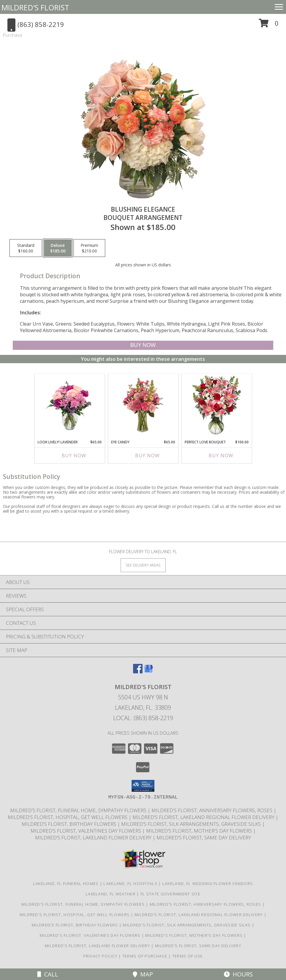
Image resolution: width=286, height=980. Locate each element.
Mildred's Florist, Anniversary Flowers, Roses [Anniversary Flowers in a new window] (212, 810)
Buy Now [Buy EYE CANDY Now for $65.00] (147, 456)
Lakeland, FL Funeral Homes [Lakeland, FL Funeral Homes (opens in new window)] (66, 884)
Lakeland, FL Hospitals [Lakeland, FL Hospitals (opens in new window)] (130, 884)
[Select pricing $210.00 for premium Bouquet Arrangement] (89, 248)
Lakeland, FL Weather (111, 894)
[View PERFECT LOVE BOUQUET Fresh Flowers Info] (217, 405)
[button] (269, 25)
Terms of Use (188, 956)
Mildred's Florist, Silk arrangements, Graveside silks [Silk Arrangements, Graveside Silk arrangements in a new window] (192, 824)
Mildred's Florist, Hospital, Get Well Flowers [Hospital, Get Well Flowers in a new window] (68, 817)
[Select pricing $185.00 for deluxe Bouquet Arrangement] (58, 248)
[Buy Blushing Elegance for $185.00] (143, 345)
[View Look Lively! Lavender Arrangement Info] (69, 405)
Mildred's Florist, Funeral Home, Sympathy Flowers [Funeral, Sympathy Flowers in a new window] (79, 810)
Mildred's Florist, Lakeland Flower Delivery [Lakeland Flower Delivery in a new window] (94, 837)
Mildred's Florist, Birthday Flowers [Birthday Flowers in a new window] (69, 824)
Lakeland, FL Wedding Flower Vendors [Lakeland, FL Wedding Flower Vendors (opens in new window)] (208, 884)
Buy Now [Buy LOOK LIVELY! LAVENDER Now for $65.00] (74, 456)
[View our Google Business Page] (148, 671)
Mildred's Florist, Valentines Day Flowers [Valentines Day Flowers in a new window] (86, 831)
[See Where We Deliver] (143, 565)
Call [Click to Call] (48, 974)
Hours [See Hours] (238, 974)
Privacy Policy (100, 956)
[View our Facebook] (138, 671)
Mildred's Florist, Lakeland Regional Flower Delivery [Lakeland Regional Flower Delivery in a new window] (204, 817)
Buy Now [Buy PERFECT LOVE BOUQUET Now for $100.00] (221, 456)
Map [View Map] (143, 974)
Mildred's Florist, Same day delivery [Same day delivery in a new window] (204, 837)
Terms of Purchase (145, 956)
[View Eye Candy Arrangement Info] (143, 405)
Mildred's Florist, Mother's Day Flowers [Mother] (200, 831)
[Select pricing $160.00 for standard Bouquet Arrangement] (26, 248)
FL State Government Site (170, 894)
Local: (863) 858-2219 (143, 718)
